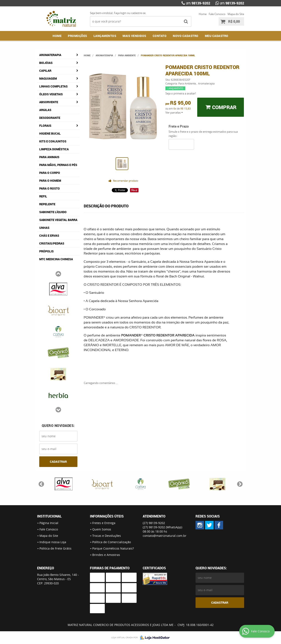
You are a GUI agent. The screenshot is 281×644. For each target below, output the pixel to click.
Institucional (49, 516)
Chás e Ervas (49, 236)
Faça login (120, 13)
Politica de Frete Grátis (55, 548)
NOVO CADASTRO (186, 36)
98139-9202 (198, 3)
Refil (43, 196)
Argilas (45, 110)
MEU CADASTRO (217, 36)
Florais (45, 126)
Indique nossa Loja (53, 542)
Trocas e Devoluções (107, 536)
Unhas (44, 228)
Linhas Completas (53, 86)
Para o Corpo (50, 173)
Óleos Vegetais (51, 94)
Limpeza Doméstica (54, 149)
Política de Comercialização (112, 542)
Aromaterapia (50, 55)
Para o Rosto (50, 188)
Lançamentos (105, 36)
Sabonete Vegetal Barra (58, 220)
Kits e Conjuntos (53, 141)
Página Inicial (49, 523)
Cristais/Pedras (52, 243)
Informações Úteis (107, 516)
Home (203, 14)
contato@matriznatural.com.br (165, 536)
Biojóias (46, 63)
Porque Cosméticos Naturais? (113, 548)
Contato (160, 36)
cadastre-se (138, 13)
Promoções (78, 36)
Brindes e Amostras (106, 555)
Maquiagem (48, 78)
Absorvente (49, 102)
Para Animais (49, 157)
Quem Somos (102, 529)
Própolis (46, 251)
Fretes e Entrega (104, 523)
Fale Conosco (217, 14)
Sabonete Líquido (53, 212)
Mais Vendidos (134, 36)
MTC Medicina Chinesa (56, 259)
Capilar (45, 71)
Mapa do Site (236, 14)
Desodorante (50, 118)
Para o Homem (50, 181)
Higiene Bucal (50, 133)
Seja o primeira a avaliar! (181, 93)
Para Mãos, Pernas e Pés (58, 165)
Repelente (47, 204)
